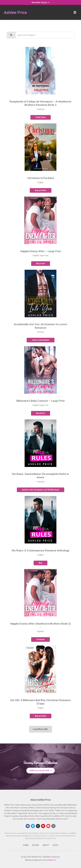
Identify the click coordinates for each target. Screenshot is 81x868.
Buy (40, 563)
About (46, 845)
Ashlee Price (15, 12)
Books (36, 845)
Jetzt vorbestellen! (41, 340)
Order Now (41, 117)
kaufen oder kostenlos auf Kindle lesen (41, 490)
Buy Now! (41, 413)
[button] (75, 12)
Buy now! (41, 264)
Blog (56, 845)
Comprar (40, 639)
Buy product (41, 190)
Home (26, 845)
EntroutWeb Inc (50, 860)
